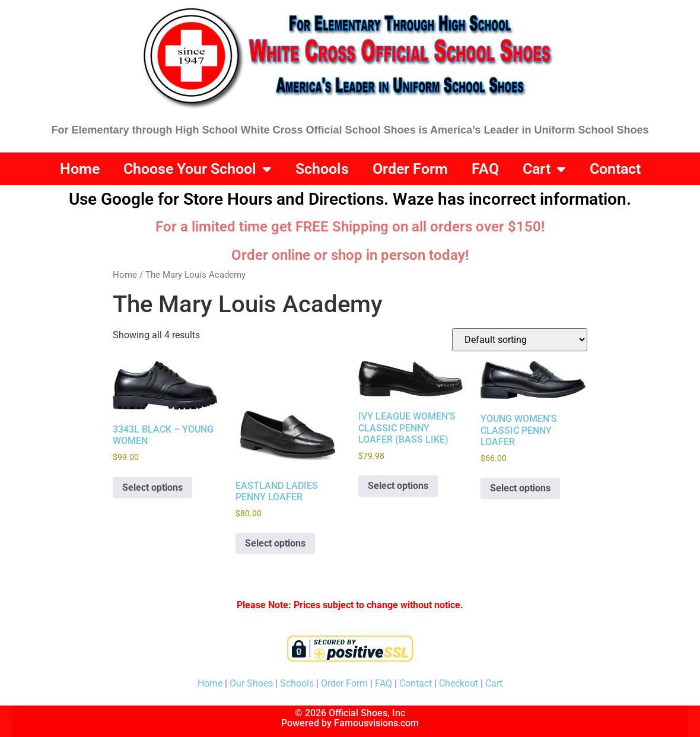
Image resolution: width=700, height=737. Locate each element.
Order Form (410, 169)
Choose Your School (198, 169)
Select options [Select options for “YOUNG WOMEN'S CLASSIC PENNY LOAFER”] (520, 488)
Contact (615, 169)
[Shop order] (520, 340)
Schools (322, 169)
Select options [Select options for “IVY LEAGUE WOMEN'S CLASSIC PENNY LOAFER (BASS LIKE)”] (398, 486)
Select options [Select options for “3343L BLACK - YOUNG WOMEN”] (152, 487)
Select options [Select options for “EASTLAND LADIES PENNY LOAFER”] (275, 543)
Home (80, 169)
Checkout (459, 683)
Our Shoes (251, 683)
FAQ (485, 169)
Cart (544, 169)
